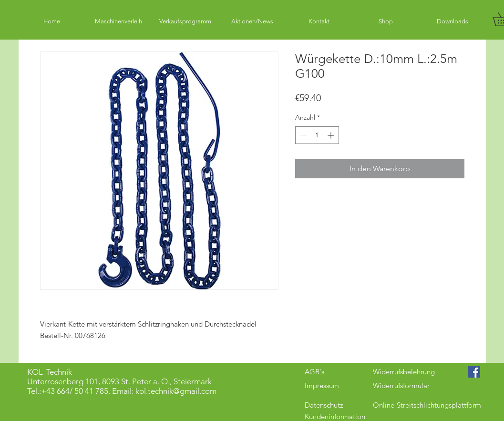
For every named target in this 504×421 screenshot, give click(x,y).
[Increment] (332, 135)
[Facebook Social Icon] (474, 372)
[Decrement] (303, 135)
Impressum (322, 385)
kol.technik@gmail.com (176, 391)
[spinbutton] (317, 135)
